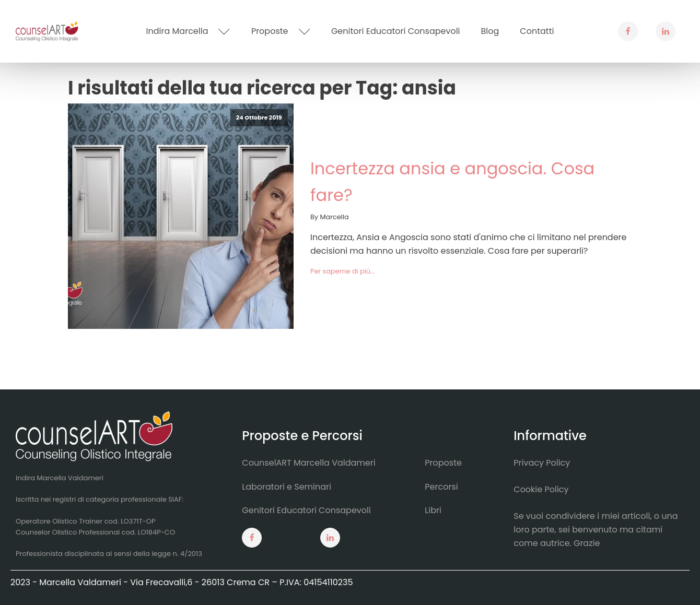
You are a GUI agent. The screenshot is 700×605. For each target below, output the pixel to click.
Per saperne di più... (342, 271)
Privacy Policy (542, 463)
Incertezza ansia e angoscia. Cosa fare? (452, 182)
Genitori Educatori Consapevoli (396, 31)
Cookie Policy (541, 489)
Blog (490, 31)
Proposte (281, 31)
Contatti (537, 31)
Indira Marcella (188, 31)
